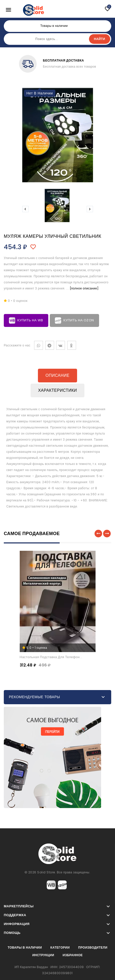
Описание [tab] (57, 375)
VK (61, 345)
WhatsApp (39, 345)
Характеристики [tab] (58, 390)
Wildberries (51, 885)
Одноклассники (72, 345)
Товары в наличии (25, 947)
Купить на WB (26, 320)
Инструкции (43, 955)
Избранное (73, 955)
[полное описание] (84, 288)
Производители (93, 947)
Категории (60, 947)
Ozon (62, 885)
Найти (100, 39)
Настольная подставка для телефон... (51, 657)
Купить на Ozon (74, 320)
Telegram (50, 345)
